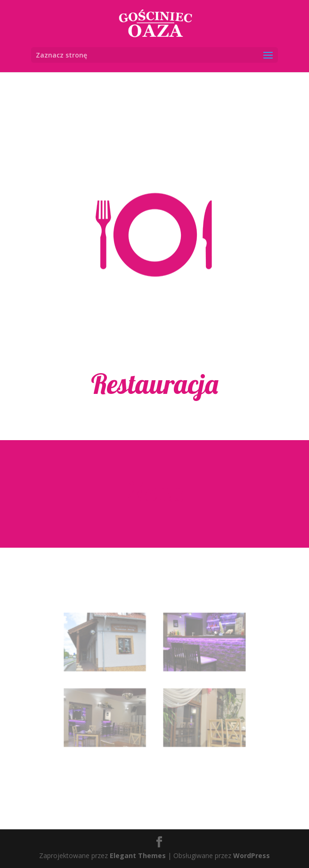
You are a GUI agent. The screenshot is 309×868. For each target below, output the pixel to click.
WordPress (252, 855)
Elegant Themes (138, 855)
